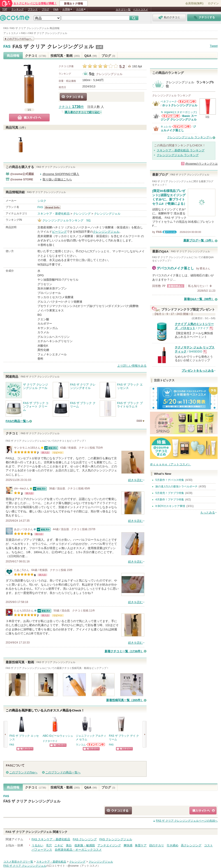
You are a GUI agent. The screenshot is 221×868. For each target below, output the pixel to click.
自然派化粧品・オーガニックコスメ (78, 850)
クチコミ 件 (71, 107)
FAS (7, 47)
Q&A (56, 9)
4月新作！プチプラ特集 (170, 500)
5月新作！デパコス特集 (170, 480)
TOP (5, 9)
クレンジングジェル (109, 74)
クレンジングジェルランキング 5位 (67, 220)
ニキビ (59, 845)
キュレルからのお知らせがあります (181, 126)
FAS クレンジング (85, 839)
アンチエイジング (109, 845)
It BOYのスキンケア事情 (170, 506)
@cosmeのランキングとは (201, 164)
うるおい (37, 845)
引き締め (173, 845)
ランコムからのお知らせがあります (96, 744)
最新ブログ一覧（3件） (199, 240)
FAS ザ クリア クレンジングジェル (53, 47)
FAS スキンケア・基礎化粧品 (51, 839)
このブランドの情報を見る (19, 39)
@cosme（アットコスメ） (84, 866)
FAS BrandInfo (54, 207)
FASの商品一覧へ (17, 421)
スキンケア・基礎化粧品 (54, 214)
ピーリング (59, 232)
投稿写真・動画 (65, 56)
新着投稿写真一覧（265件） (125, 700)
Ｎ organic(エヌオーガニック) (179, 112)
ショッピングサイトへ (25, 749)
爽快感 (128, 845)
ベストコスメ (140, 9)
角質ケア (141, 845)
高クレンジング (191, 845)
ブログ (45, 9)
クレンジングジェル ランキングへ (190, 137)
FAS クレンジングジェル (116, 839)
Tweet (214, 46)
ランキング (17, 9)
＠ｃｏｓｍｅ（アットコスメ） (170, 464)
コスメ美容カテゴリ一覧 (18, 862)
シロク (42, 201)
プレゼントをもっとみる (198, 371)
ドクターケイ (50, 741)
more (139, 420)
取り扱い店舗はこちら (57, 179)
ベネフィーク (169, 102)
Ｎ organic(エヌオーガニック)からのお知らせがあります (170, 116)
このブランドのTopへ (23, 772)
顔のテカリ (157, 845)
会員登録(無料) (194, 3)
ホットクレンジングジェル (180, 105)
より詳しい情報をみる (132, 366)
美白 (69, 845)
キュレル (166, 127)
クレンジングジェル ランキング (178, 155)
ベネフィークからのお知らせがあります (187, 101)
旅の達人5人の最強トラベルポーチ (176, 486)
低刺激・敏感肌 (85, 845)
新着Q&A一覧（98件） (199, 299)
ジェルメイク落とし (178, 128)
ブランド (33, 9)
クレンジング (82, 214)
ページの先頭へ (187, 821)
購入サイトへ (29, 118)
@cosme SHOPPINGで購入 (61, 174)
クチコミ (36, 56)
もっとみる (208, 512)
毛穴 (49, 845)
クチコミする (73, 97)
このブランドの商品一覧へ (63, 772)
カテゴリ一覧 (123, 9)
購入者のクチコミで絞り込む (82, 112)
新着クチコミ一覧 (124, 651)
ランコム (81, 745)
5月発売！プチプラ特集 (170, 493)
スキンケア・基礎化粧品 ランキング (181, 150)
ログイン (213, 3)
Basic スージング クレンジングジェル (179, 118)
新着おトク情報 (74, 4)
